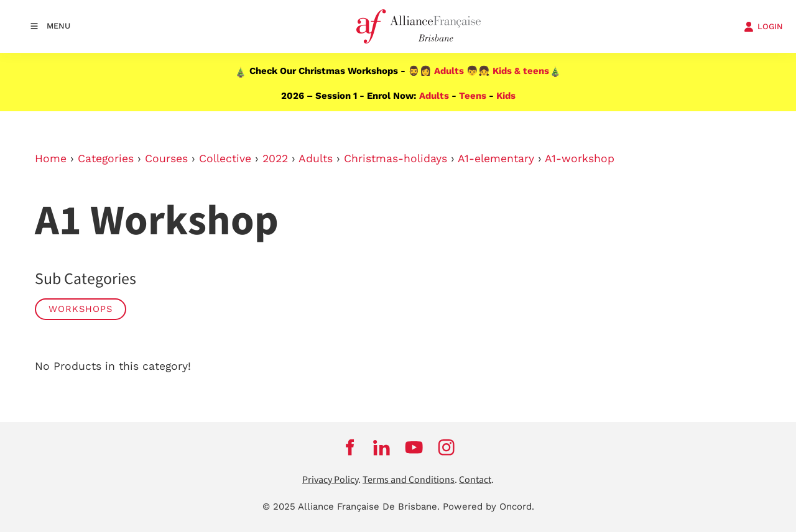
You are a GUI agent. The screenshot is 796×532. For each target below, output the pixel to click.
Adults (449, 71)
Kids (506, 96)
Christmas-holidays (396, 158)
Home (51, 158)
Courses (166, 158)
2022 (275, 158)
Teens (473, 96)
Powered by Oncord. (488, 507)
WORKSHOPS (81, 309)
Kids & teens (521, 71)
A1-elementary (496, 158)
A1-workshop (580, 158)
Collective (225, 158)
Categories (106, 158)
